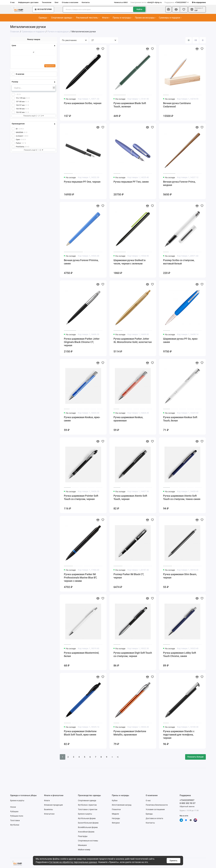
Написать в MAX (121, 2)
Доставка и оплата (154, 818)
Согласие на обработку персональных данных (73, 862)
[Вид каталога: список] (196, 40)
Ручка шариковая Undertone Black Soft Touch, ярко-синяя (80, 733)
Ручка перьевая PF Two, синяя (131, 182)
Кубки (115, 800)
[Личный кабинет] (168, 9)
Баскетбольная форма (88, 823)
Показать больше (195, 757)
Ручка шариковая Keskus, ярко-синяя (82, 419)
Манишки (82, 845)
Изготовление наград (122, 805)
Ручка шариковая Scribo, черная (83, 103)
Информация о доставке (28, 2)
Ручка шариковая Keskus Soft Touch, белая (180, 419)
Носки (13, 807)
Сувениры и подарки (170, 18)
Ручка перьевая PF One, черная (82, 182)
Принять (174, 861)
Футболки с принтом (87, 805)
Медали (115, 814)
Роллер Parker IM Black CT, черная (129, 576)
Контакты (86, 2)
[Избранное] (184, 9)
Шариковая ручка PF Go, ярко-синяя (181, 340)
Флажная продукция (53, 805)
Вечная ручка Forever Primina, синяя (81, 262)
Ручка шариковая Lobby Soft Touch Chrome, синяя (180, 654)
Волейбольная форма (88, 827)
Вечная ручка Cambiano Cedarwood (177, 105)
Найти (139, 9)
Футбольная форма (87, 818)
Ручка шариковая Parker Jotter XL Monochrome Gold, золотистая (133, 340)
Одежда (43, 18)
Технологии (47, 2)
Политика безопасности (157, 805)
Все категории (43, 9)
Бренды (149, 814)
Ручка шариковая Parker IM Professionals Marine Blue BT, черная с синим (80, 578)
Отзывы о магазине (70, 2)
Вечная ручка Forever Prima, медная (179, 183)
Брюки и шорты (17, 800)
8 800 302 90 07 (188, 803)
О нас (12, 2)
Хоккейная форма (86, 832)
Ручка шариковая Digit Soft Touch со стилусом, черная (133, 654)
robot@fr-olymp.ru (146, 2)
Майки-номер (84, 850)
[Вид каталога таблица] (203, 40)
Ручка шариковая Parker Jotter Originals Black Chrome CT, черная (82, 342)
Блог (57, 2)
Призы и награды (122, 18)
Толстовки (15, 820)
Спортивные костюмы (88, 841)
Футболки (15, 825)
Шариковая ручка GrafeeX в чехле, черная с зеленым (129, 262)
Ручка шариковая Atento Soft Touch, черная (130, 497)
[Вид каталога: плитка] (189, 40)
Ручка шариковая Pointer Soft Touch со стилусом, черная (81, 497)
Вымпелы (48, 809)
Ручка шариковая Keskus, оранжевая (128, 419)
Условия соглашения (155, 809)
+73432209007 (177, 2)
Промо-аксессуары (146, 18)
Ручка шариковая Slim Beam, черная (180, 576)
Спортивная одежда (62, 18)
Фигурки (116, 823)
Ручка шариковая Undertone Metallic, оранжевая (130, 733)
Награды (116, 818)
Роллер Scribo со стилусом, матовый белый (179, 262)
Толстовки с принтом (88, 809)
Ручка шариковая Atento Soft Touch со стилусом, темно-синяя (182, 497)
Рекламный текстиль (88, 18)
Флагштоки (49, 814)
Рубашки (14, 811)
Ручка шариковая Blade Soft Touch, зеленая (130, 105)
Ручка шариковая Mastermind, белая (81, 654)
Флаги (106, 18)
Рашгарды (83, 836)
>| (118, 757)
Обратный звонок (187, 806)
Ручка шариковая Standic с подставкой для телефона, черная (179, 735)
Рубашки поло (17, 816)
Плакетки (116, 809)
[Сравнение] (176, 9)
